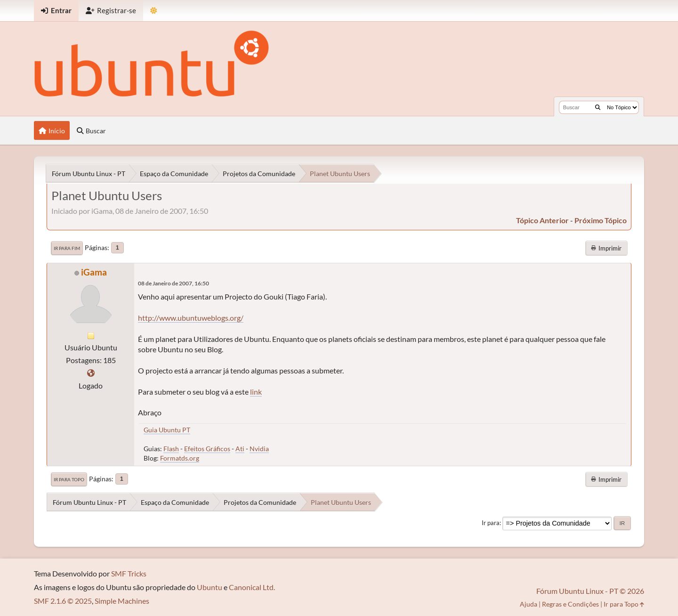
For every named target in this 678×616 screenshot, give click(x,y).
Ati (240, 449)
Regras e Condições (570, 604)
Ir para (491, 523)
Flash (171, 449)
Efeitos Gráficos (207, 449)
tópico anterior (542, 220)
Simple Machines (122, 601)
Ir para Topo (69, 479)
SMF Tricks (129, 573)
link (256, 392)
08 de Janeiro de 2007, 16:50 (174, 283)
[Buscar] (598, 107)
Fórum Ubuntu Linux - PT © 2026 (590, 591)
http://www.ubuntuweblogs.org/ (191, 318)
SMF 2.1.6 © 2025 (63, 601)
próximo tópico (601, 220)
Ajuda (529, 604)
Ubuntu (210, 587)
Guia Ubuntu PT (167, 430)
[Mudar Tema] (154, 11)
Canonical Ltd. (252, 587)
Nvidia (259, 449)
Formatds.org (180, 458)
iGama (94, 272)
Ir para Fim (67, 248)
